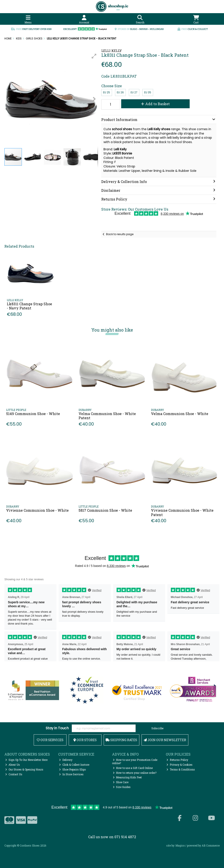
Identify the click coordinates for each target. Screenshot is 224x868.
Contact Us (14, 774)
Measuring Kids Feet (127, 777)
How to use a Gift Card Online (133, 768)
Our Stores (85, 740)
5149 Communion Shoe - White (33, 414)
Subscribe (157, 728)
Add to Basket (155, 104)
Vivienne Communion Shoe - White (37, 510)
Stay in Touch (57, 728)
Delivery (66, 760)
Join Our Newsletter (165, 740)
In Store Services (71, 774)
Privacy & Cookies (179, 765)
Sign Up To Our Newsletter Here (26, 760)
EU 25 (107, 92)
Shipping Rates (121, 740)
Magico (180, 845)
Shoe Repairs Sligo (72, 769)
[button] (94, 56)
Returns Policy (177, 760)
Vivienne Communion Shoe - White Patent (182, 512)
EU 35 (148, 92)
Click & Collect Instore (74, 765)
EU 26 (120, 92)
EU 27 (134, 92)
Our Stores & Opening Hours (24, 769)
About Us (13, 765)
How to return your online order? (135, 773)
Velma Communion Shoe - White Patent (107, 416)
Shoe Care (121, 782)
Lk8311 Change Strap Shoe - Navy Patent (29, 306)
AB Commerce (211, 845)
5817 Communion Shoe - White (105, 510)
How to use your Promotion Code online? (135, 761)
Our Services (50, 740)
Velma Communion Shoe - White (180, 414)
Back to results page (120, 234)
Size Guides (122, 787)
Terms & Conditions (181, 769)
